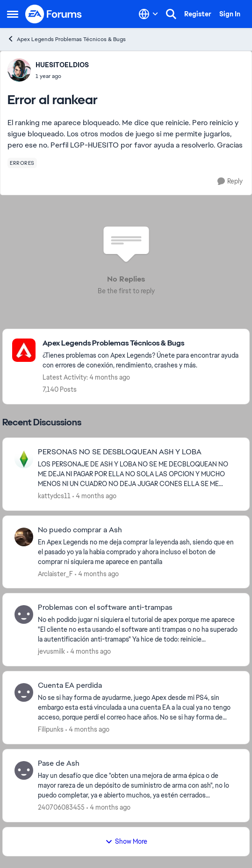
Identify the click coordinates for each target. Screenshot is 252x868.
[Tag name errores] (22, 163)
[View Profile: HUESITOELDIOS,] (19, 70)
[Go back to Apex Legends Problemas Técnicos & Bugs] (141, 343)
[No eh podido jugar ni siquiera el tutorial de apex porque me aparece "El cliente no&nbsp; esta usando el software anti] (138, 630)
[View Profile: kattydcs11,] (24, 459)
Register (198, 14)
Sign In (230, 14)
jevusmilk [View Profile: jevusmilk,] (51, 651)
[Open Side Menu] (13, 14)
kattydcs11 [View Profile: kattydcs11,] (54, 496)
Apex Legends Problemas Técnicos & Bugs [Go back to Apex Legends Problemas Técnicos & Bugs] (66, 39)
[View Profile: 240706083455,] (24, 770)
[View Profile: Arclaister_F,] (24, 537)
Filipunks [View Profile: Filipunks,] (51, 729)
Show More (126, 841)
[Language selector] (148, 14)
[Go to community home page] (54, 14)
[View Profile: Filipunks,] (24, 692)
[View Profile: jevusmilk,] (24, 614)
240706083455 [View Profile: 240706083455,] (61, 807)
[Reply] (230, 181)
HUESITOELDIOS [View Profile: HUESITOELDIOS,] (62, 65)
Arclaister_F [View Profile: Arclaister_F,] (55, 573)
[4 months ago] (94, 496)
